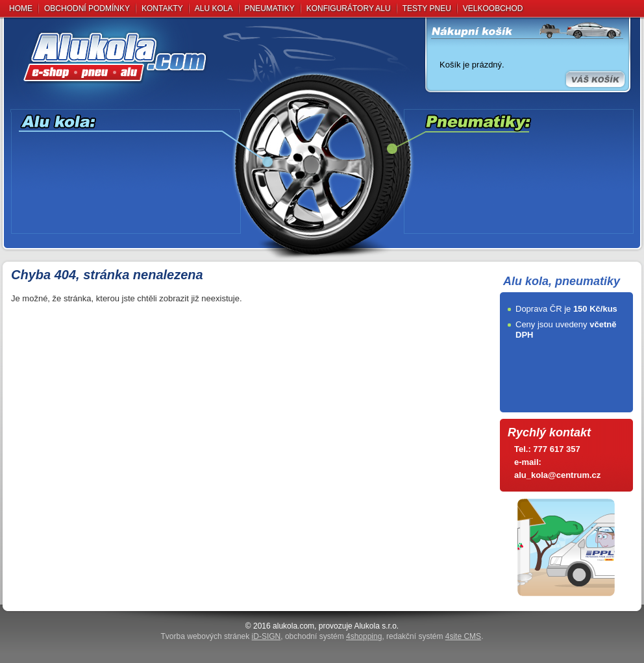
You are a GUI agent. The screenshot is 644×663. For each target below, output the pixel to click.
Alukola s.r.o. (376, 626)
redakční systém (434, 636)
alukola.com (293, 626)
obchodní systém (333, 636)
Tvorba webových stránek (221, 636)
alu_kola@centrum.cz (557, 475)
